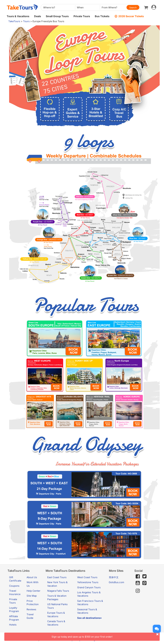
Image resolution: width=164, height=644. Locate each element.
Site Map (32, 596)
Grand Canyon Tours (89, 587)
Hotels (13, 625)
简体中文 (114, 577)
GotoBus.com (116, 582)
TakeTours (14, 21)
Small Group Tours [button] (57, 16)
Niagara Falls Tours (58, 591)
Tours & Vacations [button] (18, 16)
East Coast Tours (57, 577)
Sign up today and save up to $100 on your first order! (106, 635)
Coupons (14, 586)
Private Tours (82, 16)
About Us (32, 577)
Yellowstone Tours (88, 582)
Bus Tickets (102, 16)
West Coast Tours (87, 577)
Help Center (33, 591)
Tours (26, 21)
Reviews (31, 609)
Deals (38, 16)
